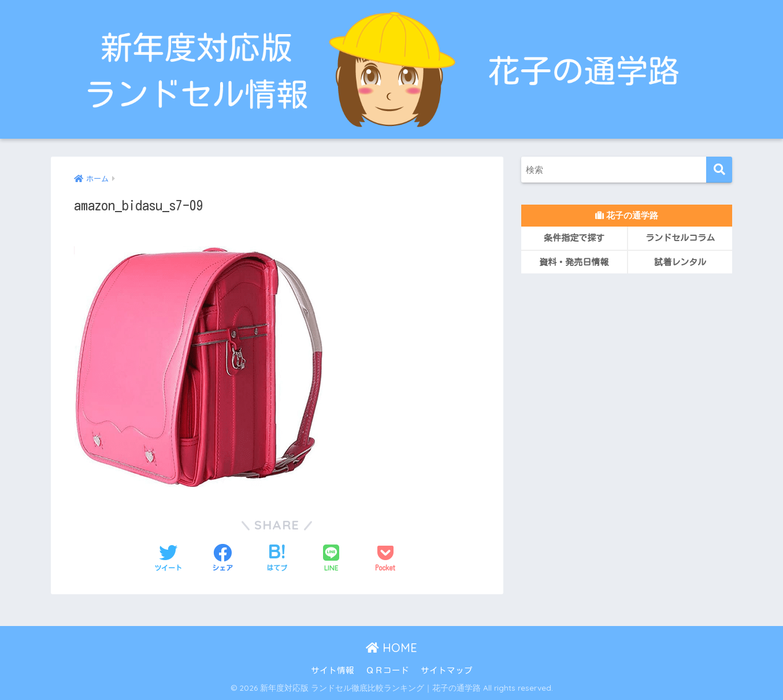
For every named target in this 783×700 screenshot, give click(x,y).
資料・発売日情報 (574, 262)
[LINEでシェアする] (331, 559)
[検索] (719, 170)
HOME (391, 648)
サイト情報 (333, 670)
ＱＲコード (387, 670)
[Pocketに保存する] (385, 558)
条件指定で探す (574, 238)
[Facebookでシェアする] (222, 558)
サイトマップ (447, 670)
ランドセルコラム (680, 238)
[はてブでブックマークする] (277, 558)
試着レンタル (680, 262)
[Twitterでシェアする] (168, 558)
